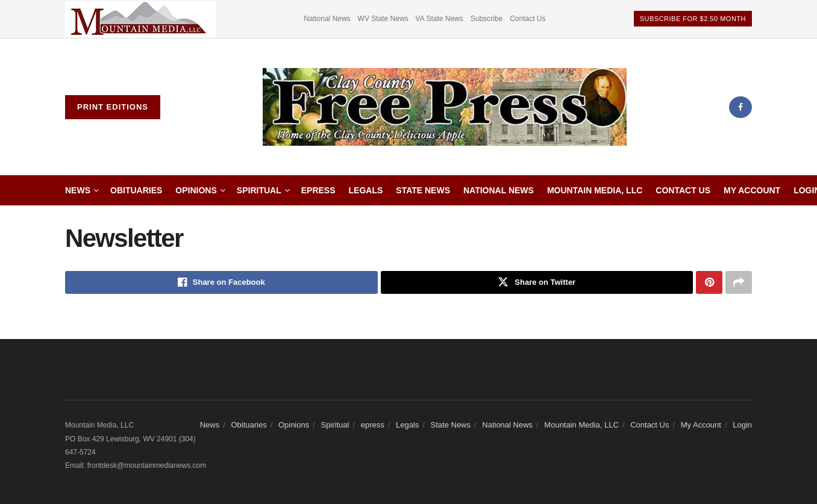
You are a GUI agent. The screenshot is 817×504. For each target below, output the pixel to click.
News (78, 190)
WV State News (383, 19)
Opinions (196, 190)
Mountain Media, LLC (595, 190)
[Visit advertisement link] (140, 19)
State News (423, 190)
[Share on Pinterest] (709, 282)
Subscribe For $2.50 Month (693, 19)
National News (327, 19)
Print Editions (113, 107)
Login (742, 425)
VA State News (440, 19)
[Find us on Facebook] (740, 107)
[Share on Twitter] (537, 282)
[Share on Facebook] (221, 282)
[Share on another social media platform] (739, 282)
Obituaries (136, 190)
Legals (366, 190)
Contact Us (527, 19)
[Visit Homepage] (445, 107)
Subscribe (487, 19)
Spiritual (259, 190)
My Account (752, 190)
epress (318, 190)
